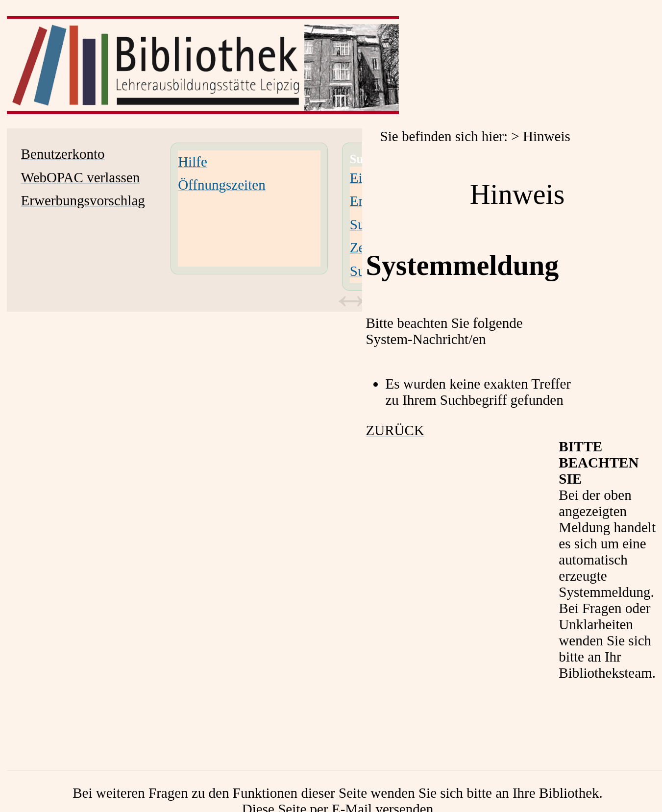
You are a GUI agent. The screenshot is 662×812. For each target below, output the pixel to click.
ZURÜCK (395, 430)
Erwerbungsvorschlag (83, 200)
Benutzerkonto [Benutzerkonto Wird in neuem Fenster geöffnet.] (63, 154)
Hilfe (193, 162)
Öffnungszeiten (222, 185)
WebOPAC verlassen (81, 177)
